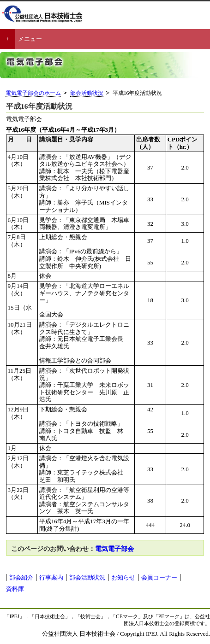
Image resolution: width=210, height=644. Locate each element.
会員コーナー (159, 577)
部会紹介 (21, 577)
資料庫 (15, 589)
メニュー (30, 39)
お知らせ (123, 577)
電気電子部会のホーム (33, 93)
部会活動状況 (87, 93)
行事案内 (51, 577)
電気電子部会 (114, 549)
